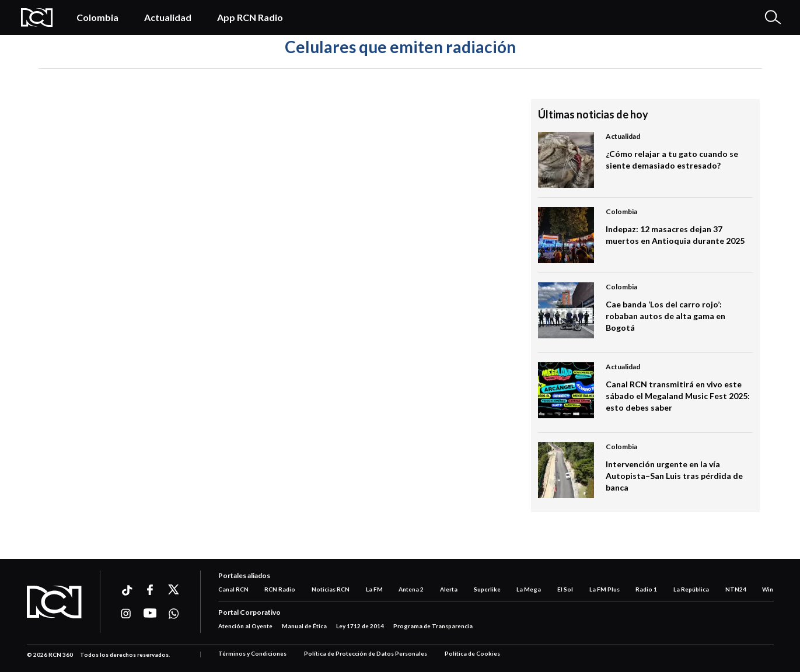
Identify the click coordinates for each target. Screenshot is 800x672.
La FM (374, 589)
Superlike (487, 589)
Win (768, 589)
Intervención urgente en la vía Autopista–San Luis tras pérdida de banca (674, 476)
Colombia (97, 17)
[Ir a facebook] (150, 590)
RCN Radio (280, 589)
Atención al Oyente (245, 626)
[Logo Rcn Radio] (37, 17)
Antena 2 (411, 589)
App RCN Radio (250, 17)
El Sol (565, 589)
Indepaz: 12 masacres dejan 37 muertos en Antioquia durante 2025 (675, 235)
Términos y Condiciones (252, 653)
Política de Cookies (472, 653)
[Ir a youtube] (150, 614)
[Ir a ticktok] (126, 592)
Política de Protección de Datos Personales (366, 653)
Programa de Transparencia (433, 626)
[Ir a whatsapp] (174, 614)
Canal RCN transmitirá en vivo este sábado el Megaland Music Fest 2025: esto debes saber (678, 396)
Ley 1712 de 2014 (360, 626)
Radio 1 (646, 589)
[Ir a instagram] (126, 614)
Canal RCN (233, 589)
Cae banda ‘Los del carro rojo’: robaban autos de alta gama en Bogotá (665, 316)
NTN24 (736, 589)
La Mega (529, 589)
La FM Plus (605, 589)
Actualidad (168, 17)
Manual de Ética (304, 626)
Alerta (449, 589)
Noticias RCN (331, 589)
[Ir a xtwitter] (174, 590)
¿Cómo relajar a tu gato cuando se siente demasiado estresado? (672, 160)
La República (691, 589)
